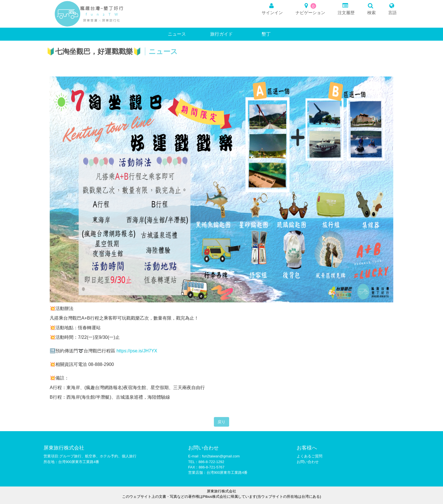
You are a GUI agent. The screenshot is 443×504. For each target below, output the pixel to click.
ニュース (177, 34)
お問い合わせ (308, 462)
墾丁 (266, 34)
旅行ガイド (221, 34)
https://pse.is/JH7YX (137, 351)
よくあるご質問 (310, 456)
